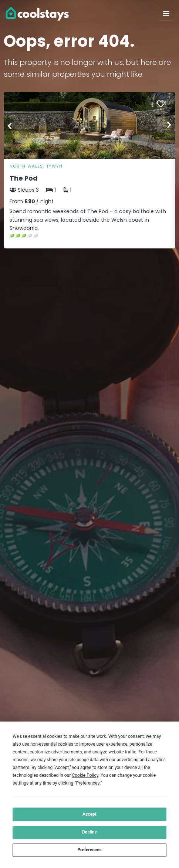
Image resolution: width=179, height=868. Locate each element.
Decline (89, 832)
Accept (89, 814)
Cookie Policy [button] (85, 775)
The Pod (23, 178)
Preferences (89, 850)
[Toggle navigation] (166, 14)
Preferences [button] (88, 783)
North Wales (26, 166)
